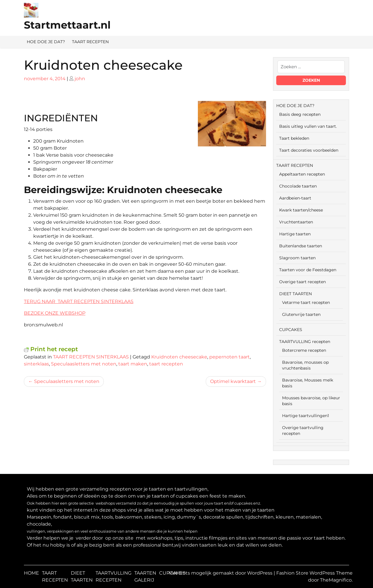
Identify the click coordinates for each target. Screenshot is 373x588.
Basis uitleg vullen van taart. (308, 126)
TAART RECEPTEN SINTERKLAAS (91, 357)
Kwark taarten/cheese (301, 210)
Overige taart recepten (302, 282)
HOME (31, 573)
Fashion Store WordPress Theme (314, 573)
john (80, 79)
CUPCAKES (291, 330)
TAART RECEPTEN (90, 42)
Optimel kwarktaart (233, 381)
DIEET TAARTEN (295, 294)
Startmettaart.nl (67, 25)
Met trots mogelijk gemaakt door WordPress (221, 573)
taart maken (133, 364)
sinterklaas (36, 364)
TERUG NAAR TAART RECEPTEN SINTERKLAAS (79, 301)
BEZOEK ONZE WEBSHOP (55, 313)
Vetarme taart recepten (306, 302)
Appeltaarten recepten (302, 174)
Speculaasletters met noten (84, 364)
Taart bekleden (294, 138)
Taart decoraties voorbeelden (309, 150)
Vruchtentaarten (296, 222)
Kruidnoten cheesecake (179, 357)
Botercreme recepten (304, 350)
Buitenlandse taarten (301, 246)
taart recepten (166, 364)
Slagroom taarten (297, 258)
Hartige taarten (295, 234)
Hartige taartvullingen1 (306, 416)
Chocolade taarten (298, 186)
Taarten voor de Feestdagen (308, 270)
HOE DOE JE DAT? (46, 42)
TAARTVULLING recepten (305, 342)
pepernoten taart (229, 357)
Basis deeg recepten (300, 114)
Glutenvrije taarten (301, 314)
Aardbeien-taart (295, 198)
